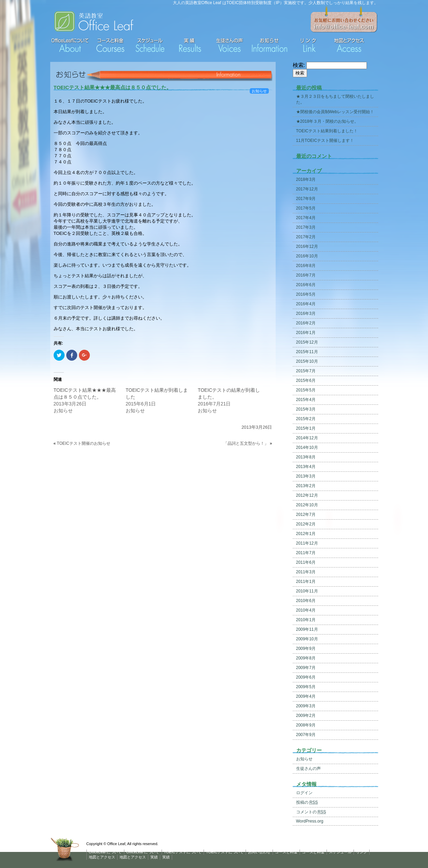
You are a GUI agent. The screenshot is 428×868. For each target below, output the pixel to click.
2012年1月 (306, 534)
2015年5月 (306, 390)
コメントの (311, 812)
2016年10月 (307, 256)
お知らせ (259, 91)
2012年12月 (307, 495)
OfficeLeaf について (105, 852)
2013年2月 (306, 486)
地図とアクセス (102, 857)
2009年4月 (306, 696)
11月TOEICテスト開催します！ (325, 141)
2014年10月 (307, 448)
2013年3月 (306, 476)
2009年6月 (306, 677)
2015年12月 (307, 342)
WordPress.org (310, 821)
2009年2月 (306, 716)
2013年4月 (306, 467)
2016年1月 (306, 333)
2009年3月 (306, 706)
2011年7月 (306, 553)
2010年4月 (306, 610)
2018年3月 (306, 179)
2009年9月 (306, 649)
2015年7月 (306, 371)
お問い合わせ (259, 852)
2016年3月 (306, 313)
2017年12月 (307, 189)
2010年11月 (307, 591)
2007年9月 (306, 735)
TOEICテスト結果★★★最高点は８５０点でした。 (113, 87)
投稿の (307, 802)
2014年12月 (307, 438)
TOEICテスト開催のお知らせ (83, 443)
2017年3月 (306, 227)
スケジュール (340, 852)
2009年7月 (306, 668)
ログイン (304, 793)
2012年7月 (306, 515)
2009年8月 (306, 658)
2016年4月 (306, 304)
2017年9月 (306, 199)
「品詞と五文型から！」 (246, 443)
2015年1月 (306, 428)
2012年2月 (306, 524)
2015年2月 (306, 419)
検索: (299, 65)
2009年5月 (306, 687)
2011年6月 (306, 562)
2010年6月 (306, 601)
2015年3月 (306, 409)
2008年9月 (306, 725)
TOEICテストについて (183, 852)
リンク (362, 852)
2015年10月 (307, 361)
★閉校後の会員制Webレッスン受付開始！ (335, 112)
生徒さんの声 (308, 769)
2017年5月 (306, 208)
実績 (154, 857)
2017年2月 (306, 237)
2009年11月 (307, 629)
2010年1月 (306, 620)
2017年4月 (306, 218)
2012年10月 (307, 505)
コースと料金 (286, 852)
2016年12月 (307, 246)
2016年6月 (306, 285)
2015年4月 (306, 400)
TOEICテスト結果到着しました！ (327, 131)
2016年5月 (306, 294)
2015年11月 (307, 352)
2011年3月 (306, 572)
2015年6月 (306, 380)
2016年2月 (306, 323)
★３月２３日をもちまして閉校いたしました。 (335, 99)
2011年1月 (306, 582)
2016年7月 (306, 275)
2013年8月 (306, 457)
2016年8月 (306, 266)
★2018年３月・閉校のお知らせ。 (327, 121)
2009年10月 (307, 639)
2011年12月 (307, 543)
